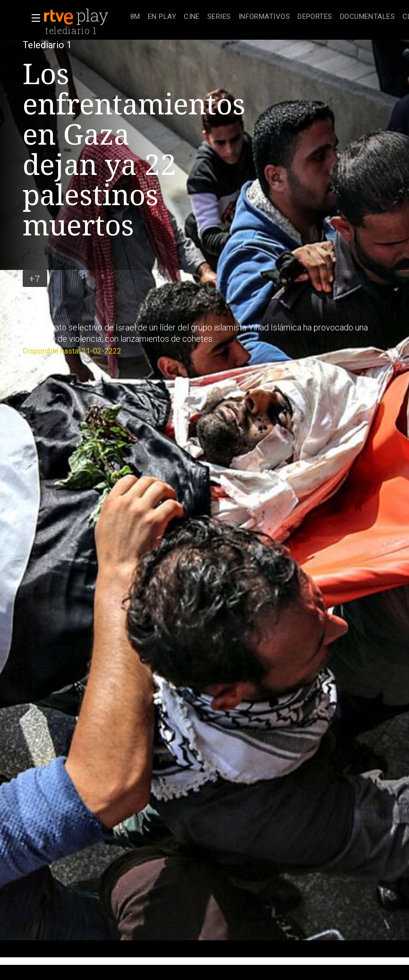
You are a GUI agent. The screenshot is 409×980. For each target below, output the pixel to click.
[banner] (85, 17)
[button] (33, 18)
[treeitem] (135, 17)
